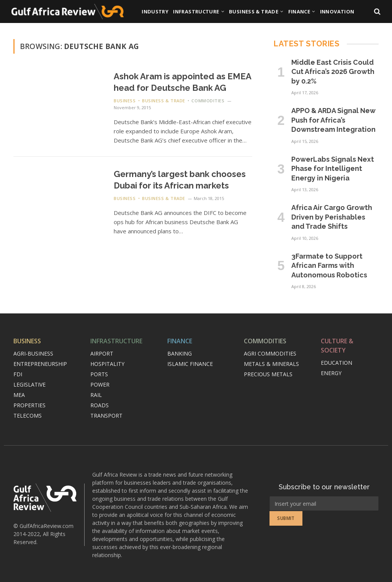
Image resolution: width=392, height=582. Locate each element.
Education (336, 363)
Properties (29, 405)
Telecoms (28, 416)
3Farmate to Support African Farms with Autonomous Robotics (329, 266)
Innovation (337, 11)
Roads (100, 405)
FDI (18, 374)
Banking (180, 353)
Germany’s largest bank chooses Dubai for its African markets (180, 180)
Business (125, 101)
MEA (19, 395)
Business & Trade (254, 11)
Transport (106, 416)
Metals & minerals (271, 364)
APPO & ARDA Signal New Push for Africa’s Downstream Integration (333, 120)
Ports (99, 374)
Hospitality (107, 364)
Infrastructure (196, 11)
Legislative (29, 384)
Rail (96, 395)
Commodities (208, 101)
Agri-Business (33, 353)
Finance (299, 11)
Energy (331, 373)
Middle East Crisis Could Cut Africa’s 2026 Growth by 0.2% (333, 72)
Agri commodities (270, 353)
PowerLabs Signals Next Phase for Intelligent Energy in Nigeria (333, 169)
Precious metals (268, 374)
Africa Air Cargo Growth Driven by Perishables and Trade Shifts (332, 217)
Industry (155, 11)
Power (100, 384)
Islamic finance (190, 364)
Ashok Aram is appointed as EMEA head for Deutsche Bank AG (182, 82)
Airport (102, 353)
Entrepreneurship (40, 364)
